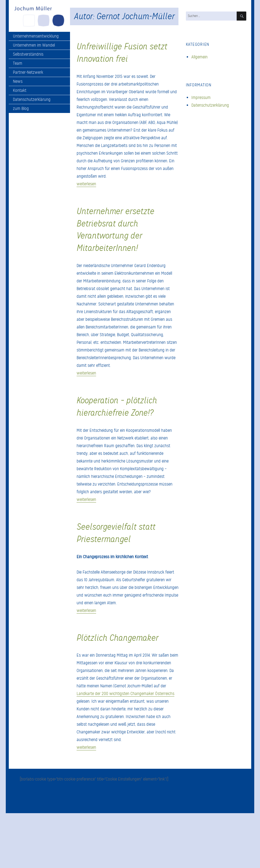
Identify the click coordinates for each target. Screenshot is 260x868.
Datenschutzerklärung (32, 100)
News (18, 81)
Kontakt (20, 90)
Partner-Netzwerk (28, 72)
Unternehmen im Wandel (34, 45)
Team (18, 63)
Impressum (201, 98)
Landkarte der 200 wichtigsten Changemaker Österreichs (125, 694)
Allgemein (199, 57)
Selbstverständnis (28, 54)
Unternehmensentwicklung (36, 36)
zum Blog (21, 109)
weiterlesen (86, 184)
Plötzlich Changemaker (118, 638)
